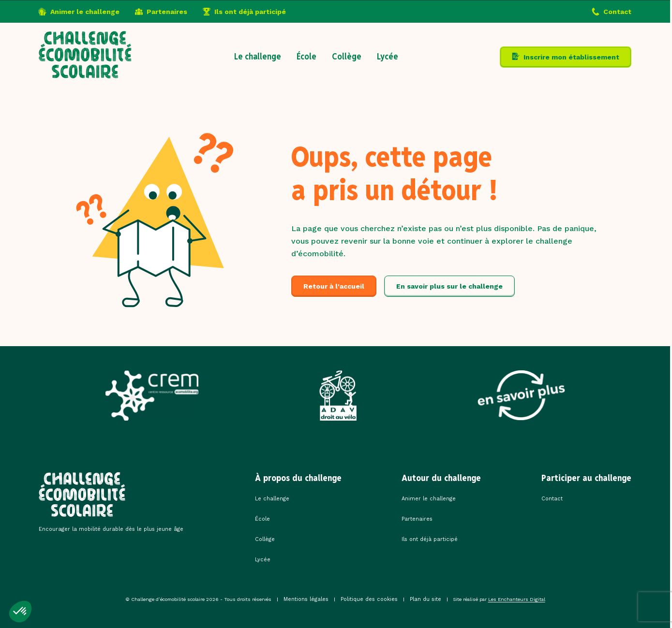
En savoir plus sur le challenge (449, 286)
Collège (347, 56)
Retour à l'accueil (334, 286)
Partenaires (167, 12)
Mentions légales (306, 599)
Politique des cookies (369, 599)
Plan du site (426, 599)
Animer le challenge (85, 12)
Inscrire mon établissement (571, 57)
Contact (617, 12)
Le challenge (258, 56)
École (306, 56)
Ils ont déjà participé (250, 12)
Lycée (388, 56)
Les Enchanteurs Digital (517, 599)
